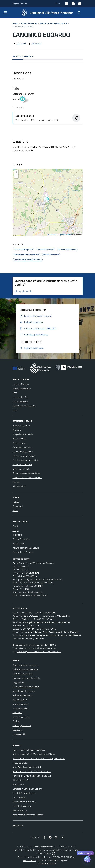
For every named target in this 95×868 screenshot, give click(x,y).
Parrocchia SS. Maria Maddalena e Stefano (32, 776)
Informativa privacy (21, 708)
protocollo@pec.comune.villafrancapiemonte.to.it (40, 579)
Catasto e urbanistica (22, 447)
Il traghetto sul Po (21, 780)
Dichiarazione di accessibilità (25, 669)
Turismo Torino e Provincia (24, 802)
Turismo (16, 482)
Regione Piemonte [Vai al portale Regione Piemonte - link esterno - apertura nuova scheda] (20, 4)
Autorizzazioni (19, 443)
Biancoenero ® (29, 860)
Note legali (17, 713)
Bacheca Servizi (20, 700)
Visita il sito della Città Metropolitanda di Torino (34, 754)
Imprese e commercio (22, 465)
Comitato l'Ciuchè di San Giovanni (28, 789)
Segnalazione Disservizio (24, 691)
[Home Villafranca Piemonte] (46, 13)
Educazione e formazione (24, 456)
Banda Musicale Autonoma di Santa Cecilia (32, 771)
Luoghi (16, 530)
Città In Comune (44, 853)
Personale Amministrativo (24, 406)
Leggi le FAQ (18, 682)
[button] (49, 200)
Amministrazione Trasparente (26, 665)
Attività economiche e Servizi (26, 548)
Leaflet (51, 235)
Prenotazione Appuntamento (26, 687)
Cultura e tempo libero (23, 452)
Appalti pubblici (19, 439)
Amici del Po (18, 784)
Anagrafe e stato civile (23, 434)
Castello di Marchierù (22, 806)
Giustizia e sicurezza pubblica (25, 460)
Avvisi (15, 510)
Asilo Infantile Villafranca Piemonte (28, 815)
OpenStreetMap (65, 235)
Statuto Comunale (21, 704)
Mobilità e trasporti (21, 469)
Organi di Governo (21, 384)
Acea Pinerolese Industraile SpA (27, 767)
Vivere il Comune (29, 23)
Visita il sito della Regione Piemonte (29, 750)
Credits (16, 721)
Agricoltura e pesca (21, 426)
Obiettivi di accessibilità (23, 674)
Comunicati (18, 506)
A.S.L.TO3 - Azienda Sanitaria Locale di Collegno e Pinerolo (39, 758)
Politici (16, 410)
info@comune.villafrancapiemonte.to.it (36, 583)
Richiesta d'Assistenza (23, 695)
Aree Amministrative (22, 388)
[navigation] (5, 12)
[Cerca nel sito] (79, 13)
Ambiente (17, 430)
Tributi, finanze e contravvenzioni (27, 477)
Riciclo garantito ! (20, 763)
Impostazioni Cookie (22, 717)
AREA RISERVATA (46, 864)
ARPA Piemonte (20, 810)
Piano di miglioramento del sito (26, 678)
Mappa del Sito (19, 734)
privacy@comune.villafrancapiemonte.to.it (37, 648)
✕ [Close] (91, 853)
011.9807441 (23, 570)
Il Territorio (17, 535)
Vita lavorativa (19, 486)
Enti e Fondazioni (20, 401)
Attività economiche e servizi (53, 23)
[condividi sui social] (20, 43)
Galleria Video (19, 543)
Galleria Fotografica (21, 539)
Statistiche (17, 730)
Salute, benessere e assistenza (26, 473)
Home (15, 23)
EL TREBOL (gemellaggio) (24, 793)
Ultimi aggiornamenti (22, 725)
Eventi (16, 526)
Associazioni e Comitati (23, 552)
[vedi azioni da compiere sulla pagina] (35, 43)
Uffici (15, 393)
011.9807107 (22, 566)
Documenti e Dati (20, 397)
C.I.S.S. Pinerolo (19, 797)
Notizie (16, 502)
